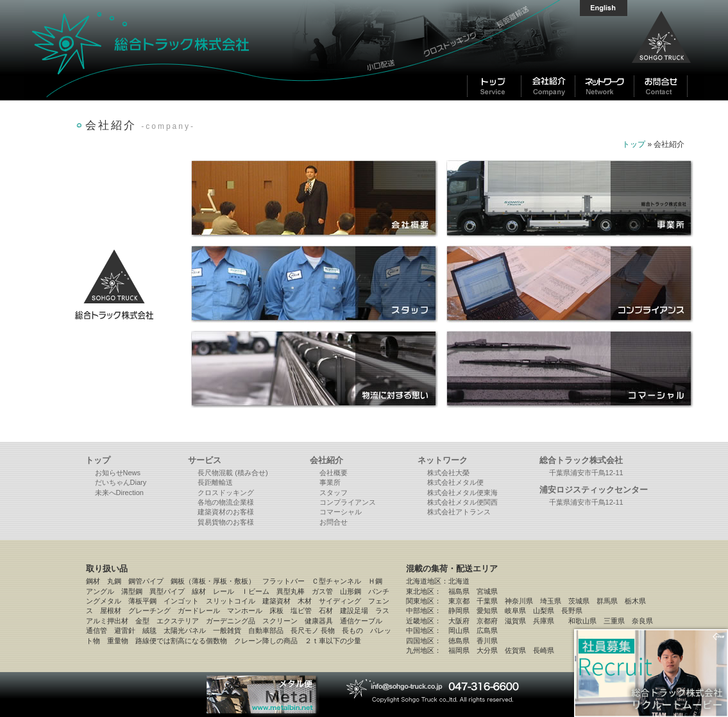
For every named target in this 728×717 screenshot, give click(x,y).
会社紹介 (326, 460)
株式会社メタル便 (455, 482)
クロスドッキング (226, 493)
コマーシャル (341, 512)
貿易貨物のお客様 (226, 522)
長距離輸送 (215, 482)
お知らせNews (118, 473)
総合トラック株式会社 (191, 50)
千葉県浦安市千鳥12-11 (586, 473)
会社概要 (334, 473)
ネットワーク (443, 460)
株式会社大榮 (448, 473)
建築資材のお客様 (226, 512)
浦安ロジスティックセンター (594, 490)
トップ (634, 144)
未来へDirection (119, 493)
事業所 (330, 482)
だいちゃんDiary (121, 482)
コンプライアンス (348, 502)
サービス (205, 460)
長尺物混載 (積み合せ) (233, 473)
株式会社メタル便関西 (462, 502)
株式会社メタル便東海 (462, 493)
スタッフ (334, 493)
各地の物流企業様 (226, 502)
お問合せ (334, 522)
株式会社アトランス (459, 512)
